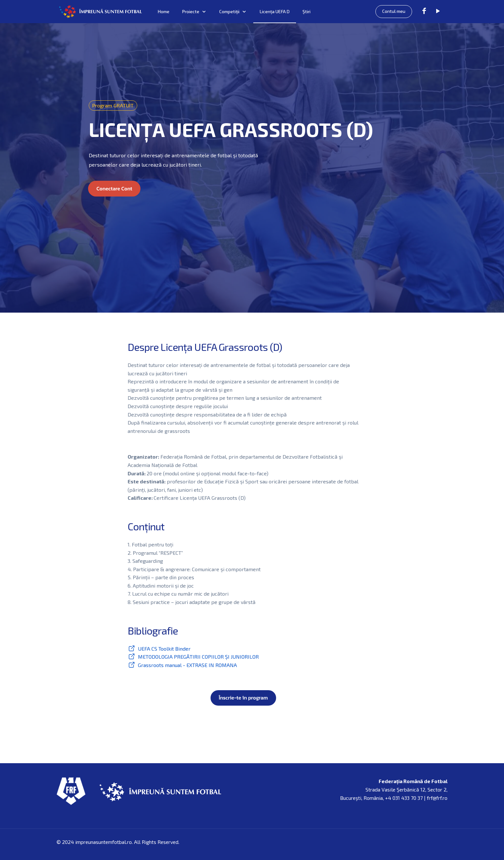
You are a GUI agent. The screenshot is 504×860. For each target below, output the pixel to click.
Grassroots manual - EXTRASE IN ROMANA (187, 665)
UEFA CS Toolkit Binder (164, 649)
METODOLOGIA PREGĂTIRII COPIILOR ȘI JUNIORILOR (198, 657)
